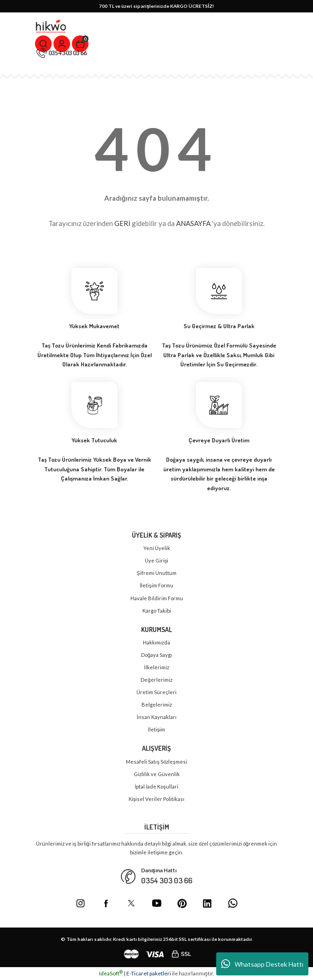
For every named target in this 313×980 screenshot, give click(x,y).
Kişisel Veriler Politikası (157, 799)
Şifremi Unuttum (156, 573)
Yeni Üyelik (157, 548)
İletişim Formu (156, 585)
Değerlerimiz (156, 680)
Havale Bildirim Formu (157, 598)
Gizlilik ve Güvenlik (157, 774)
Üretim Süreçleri (156, 692)
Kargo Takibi (157, 611)
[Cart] (80, 44)
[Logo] (51, 26)
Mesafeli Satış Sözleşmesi (156, 762)
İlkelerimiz (156, 667)
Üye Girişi (157, 560)
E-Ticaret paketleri (149, 973)
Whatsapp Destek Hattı (262, 964)
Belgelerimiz (157, 705)
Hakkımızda (156, 642)
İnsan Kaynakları (156, 717)
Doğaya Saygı (156, 655)
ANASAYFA (193, 223)
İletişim (157, 729)
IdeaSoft (111, 973)
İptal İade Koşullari (156, 786)
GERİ (122, 223)
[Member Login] (62, 44)
